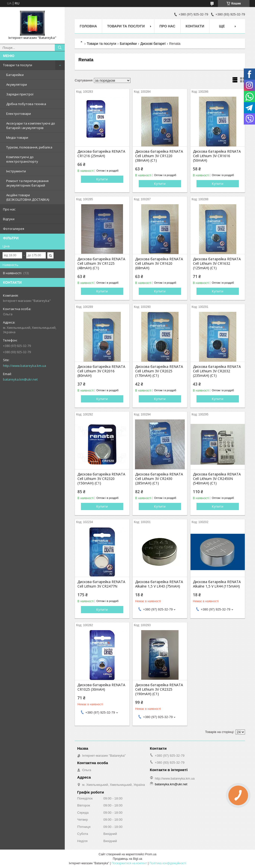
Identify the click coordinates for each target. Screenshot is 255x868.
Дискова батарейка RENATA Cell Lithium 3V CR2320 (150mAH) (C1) (101, 479)
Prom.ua (151, 854)
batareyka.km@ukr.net (20, 379)
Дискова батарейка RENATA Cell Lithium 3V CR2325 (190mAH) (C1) (159, 689)
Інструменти (16, 171)
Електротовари (19, 114)
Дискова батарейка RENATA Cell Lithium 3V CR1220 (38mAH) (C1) (159, 156)
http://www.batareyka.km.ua (25, 366)
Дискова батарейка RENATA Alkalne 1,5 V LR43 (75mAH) (159, 584)
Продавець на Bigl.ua (127, 859)
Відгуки (9, 219)
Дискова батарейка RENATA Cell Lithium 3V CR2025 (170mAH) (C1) (159, 371)
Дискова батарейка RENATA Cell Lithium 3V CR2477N (101, 584)
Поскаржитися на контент (129, 863)
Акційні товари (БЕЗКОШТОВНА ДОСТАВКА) (28, 197)
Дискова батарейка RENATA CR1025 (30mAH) (101, 687)
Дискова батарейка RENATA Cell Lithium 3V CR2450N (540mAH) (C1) (217, 479)
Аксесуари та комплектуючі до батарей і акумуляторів (31, 126)
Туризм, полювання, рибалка (29, 147)
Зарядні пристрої (20, 94)
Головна (88, 26)
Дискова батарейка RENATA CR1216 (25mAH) (101, 154)
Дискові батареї (153, 44)
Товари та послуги (18, 65)
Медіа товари (17, 137)
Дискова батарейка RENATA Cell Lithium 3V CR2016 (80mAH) (101, 371)
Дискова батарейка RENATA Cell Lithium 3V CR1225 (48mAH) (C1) (101, 264)
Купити (102, 179)
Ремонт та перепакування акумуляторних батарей (27, 183)
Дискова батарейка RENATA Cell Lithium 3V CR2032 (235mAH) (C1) (217, 371)
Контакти (195, 26)
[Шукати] (60, 48)
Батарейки (15, 75)
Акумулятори (17, 84)
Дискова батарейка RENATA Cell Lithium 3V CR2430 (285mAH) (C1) (159, 479)
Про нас (9, 209)
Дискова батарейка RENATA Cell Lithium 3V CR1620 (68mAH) (159, 264)
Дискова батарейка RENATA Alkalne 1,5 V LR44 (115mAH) (217, 584)
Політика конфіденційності (168, 863)
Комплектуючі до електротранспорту (22, 159)
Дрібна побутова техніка (26, 104)
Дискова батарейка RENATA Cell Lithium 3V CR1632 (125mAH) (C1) (217, 264)
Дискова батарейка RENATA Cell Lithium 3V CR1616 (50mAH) (217, 156)
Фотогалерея (14, 229)
